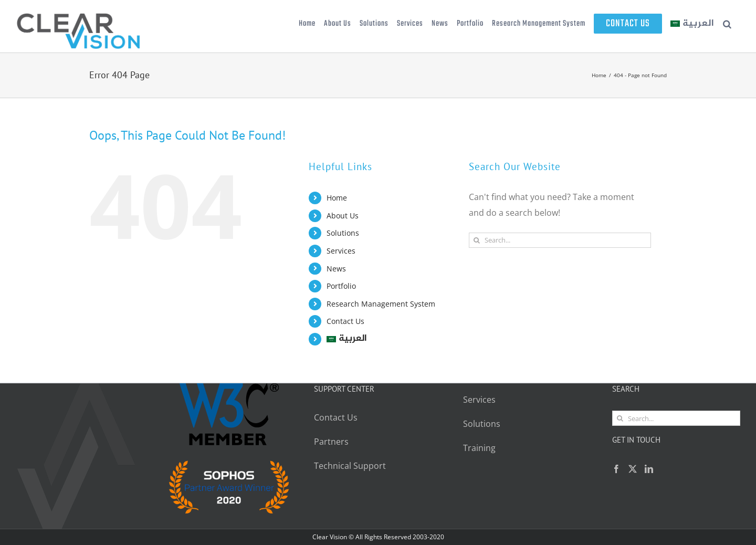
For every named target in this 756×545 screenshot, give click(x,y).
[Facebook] (616, 469)
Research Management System (381, 304)
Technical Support (351, 466)
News (336, 269)
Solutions (343, 233)
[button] (727, 24)
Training (479, 448)
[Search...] (560, 240)
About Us (343, 216)
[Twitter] (633, 469)
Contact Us (345, 321)
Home (337, 198)
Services (341, 251)
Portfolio (341, 286)
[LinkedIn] (649, 469)
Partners (331, 442)
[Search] (476, 240)
